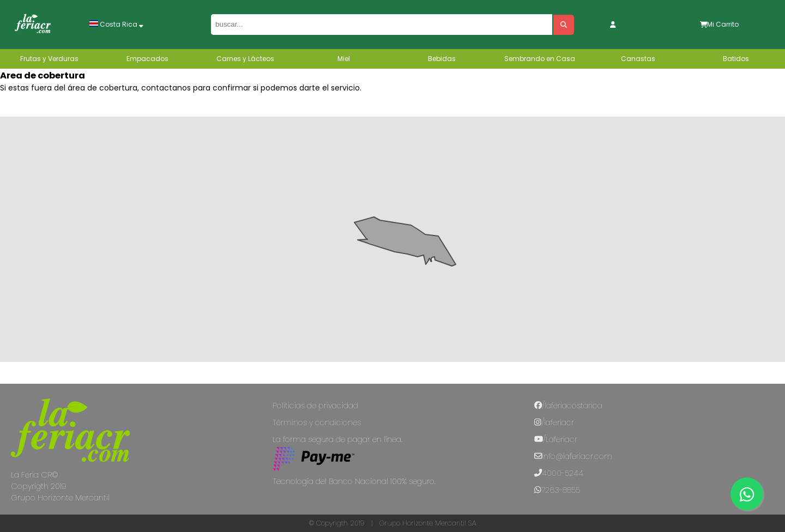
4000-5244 (559, 473)
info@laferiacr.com (573, 456)
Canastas (638, 59)
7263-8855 (557, 490)
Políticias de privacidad (315, 406)
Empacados (147, 59)
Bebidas (442, 59)
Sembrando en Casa (540, 59)
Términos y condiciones (317, 422)
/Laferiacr (556, 439)
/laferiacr (554, 422)
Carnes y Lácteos (245, 59)
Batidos (736, 59)
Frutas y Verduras (49, 59)
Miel (344, 59)
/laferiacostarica (568, 406)
